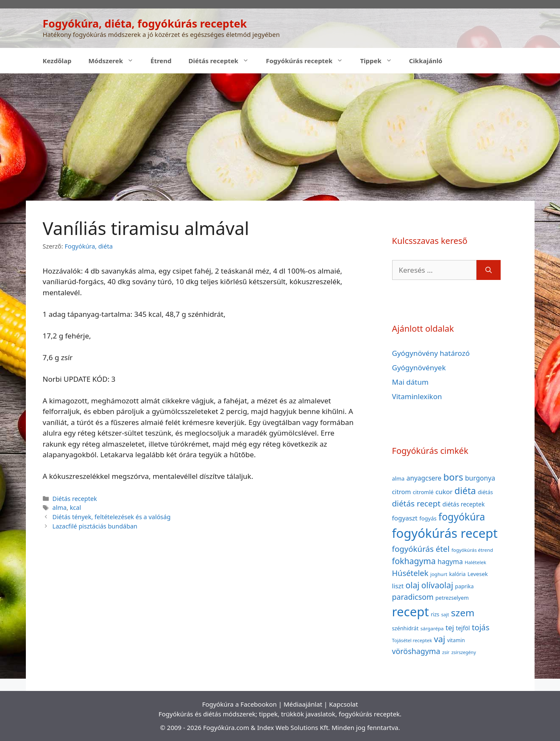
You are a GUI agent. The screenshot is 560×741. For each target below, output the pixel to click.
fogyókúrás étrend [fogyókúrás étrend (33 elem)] (472, 550)
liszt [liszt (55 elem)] (398, 586)
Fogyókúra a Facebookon (240, 704)
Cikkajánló (426, 61)
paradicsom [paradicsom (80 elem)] (413, 597)
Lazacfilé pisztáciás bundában (95, 526)
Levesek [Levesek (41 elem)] (478, 574)
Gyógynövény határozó (431, 353)
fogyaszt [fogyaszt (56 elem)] (405, 518)
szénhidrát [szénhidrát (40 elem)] (405, 628)
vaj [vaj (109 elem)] (440, 639)
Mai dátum (410, 382)
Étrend (161, 61)
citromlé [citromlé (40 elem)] (423, 492)
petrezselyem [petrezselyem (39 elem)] (452, 598)
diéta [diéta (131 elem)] (465, 491)
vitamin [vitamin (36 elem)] (456, 640)
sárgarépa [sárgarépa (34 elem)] (432, 628)
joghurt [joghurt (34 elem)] (439, 574)
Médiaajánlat (303, 704)
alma (60, 508)
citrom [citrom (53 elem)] (402, 492)
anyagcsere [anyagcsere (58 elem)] (424, 478)
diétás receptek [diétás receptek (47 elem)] (464, 504)
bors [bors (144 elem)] (453, 477)
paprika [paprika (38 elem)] (464, 586)
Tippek (380, 61)
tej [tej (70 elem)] (450, 628)
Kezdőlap (57, 61)
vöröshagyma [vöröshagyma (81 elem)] (416, 651)
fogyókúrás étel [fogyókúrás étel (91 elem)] (421, 549)
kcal (75, 508)
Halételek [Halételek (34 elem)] (475, 562)
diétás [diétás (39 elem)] (485, 492)
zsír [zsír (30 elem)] (446, 652)
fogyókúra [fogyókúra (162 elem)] (462, 517)
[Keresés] (489, 270)
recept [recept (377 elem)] (411, 612)
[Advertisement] (280, 137)
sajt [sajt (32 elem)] (445, 614)
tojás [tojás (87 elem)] (481, 627)
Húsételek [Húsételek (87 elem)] (410, 573)
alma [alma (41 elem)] (398, 478)
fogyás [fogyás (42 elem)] (428, 518)
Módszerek (115, 61)
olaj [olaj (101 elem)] (413, 585)
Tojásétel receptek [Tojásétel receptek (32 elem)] (412, 640)
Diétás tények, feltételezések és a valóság (112, 517)
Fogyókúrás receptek (309, 61)
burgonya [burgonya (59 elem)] (480, 478)
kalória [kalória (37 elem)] (458, 574)
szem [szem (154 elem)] (463, 613)
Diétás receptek (223, 61)
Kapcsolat (343, 704)
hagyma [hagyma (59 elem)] (450, 562)
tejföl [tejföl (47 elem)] (463, 628)
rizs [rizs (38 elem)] (435, 614)
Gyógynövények (419, 368)
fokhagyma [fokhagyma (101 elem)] (414, 561)
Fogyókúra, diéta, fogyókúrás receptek (145, 23)
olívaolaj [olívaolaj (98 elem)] (437, 585)
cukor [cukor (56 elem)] (444, 492)
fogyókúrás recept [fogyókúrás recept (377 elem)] (445, 533)
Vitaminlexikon (417, 396)
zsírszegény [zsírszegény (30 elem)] (464, 652)
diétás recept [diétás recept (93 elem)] (417, 503)
